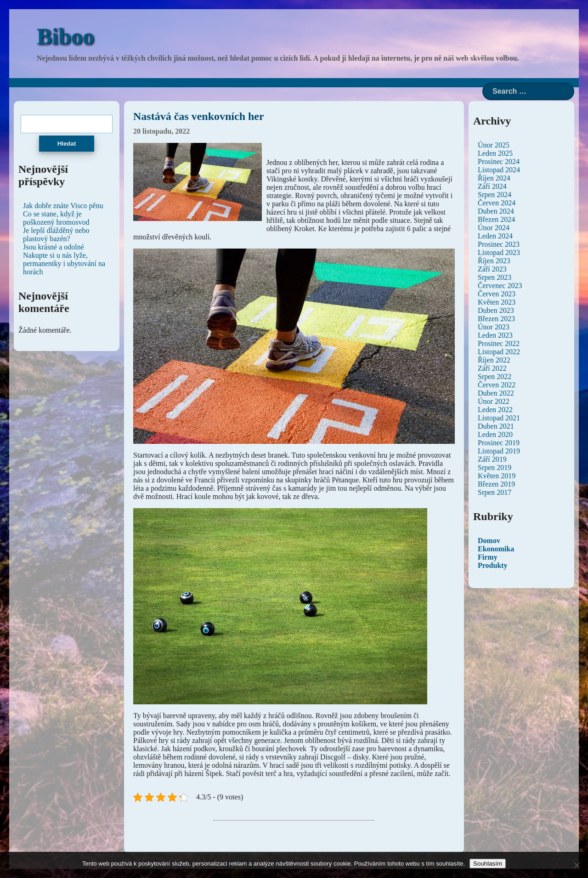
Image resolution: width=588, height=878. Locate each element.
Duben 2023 (496, 310)
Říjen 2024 (494, 178)
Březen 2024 (496, 219)
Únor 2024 (494, 228)
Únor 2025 (494, 145)
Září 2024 (492, 186)
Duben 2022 (496, 393)
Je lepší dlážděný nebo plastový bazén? (56, 235)
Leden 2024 (495, 236)
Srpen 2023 (495, 277)
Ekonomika (496, 549)
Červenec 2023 (500, 286)
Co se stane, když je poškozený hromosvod (56, 218)
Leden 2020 (495, 434)
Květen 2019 (497, 476)
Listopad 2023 (499, 252)
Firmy (488, 557)
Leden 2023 (495, 335)
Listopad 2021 (499, 418)
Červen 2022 (497, 385)
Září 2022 (492, 368)
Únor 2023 (494, 327)
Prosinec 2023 (499, 244)
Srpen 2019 (495, 467)
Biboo (65, 36)
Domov (489, 541)
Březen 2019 (496, 484)
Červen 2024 (497, 203)
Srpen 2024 (495, 195)
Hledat (67, 144)
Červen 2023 (497, 294)
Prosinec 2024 (499, 161)
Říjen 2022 (494, 360)
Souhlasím (488, 864)
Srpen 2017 (495, 492)
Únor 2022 (494, 401)
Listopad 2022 (499, 352)
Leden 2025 (495, 153)
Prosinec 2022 (499, 343)
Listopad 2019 (499, 451)
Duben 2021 (496, 426)
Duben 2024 (496, 211)
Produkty (493, 565)
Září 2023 (492, 269)
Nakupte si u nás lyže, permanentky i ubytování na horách (64, 263)
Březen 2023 (496, 319)
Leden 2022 (495, 410)
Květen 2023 (497, 302)
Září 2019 (492, 459)
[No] (577, 865)
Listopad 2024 (499, 170)
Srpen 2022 (495, 377)
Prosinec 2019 (499, 443)
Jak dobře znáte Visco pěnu (63, 206)
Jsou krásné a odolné (54, 247)
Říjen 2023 (494, 261)
